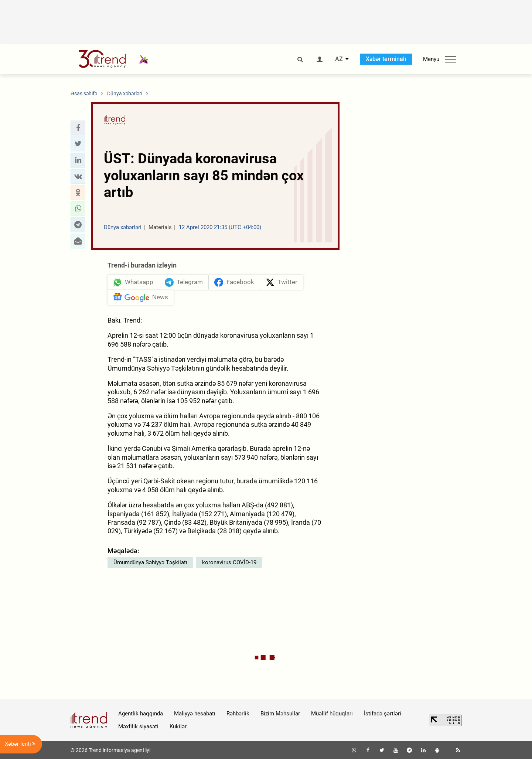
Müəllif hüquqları (332, 714)
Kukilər (178, 726)
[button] (78, 128)
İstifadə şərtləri (383, 714)
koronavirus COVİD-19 (229, 562)
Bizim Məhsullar (280, 714)
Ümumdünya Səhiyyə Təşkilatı (150, 562)
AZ (339, 59)
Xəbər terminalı (386, 59)
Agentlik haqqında (141, 714)
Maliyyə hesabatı (195, 714)
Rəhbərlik (238, 714)
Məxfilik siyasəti (138, 726)
